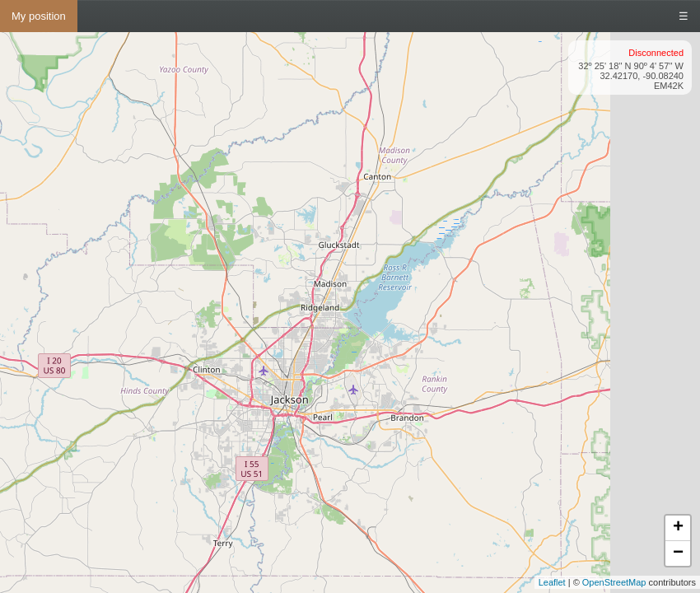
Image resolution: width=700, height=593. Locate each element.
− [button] (678, 553)
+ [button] (678, 528)
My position (39, 16)
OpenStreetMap (614, 582)
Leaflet (552, 582)
